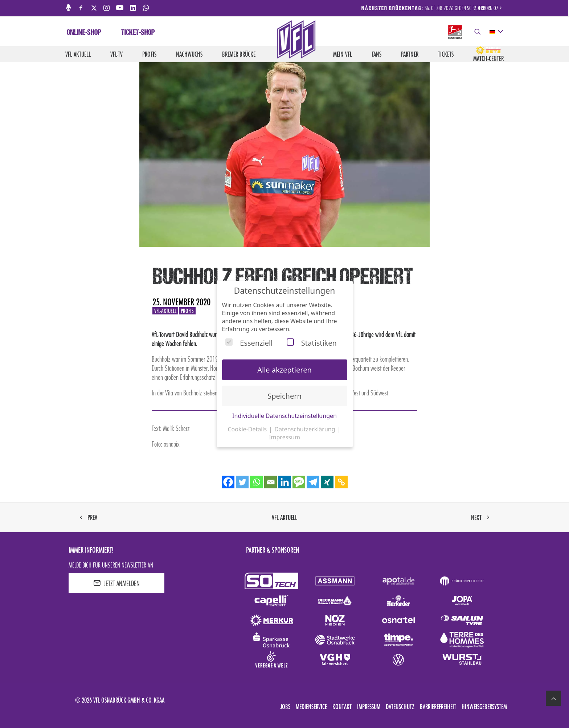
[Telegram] (313, 482)
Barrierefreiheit (438, 707)
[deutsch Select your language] (496, 32)
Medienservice (311, 707)
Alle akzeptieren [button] (284, 370)
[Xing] (327, 482)
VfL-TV (116, 54)
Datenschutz (400, 707)
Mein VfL (343, 54)
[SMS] (299, 482)
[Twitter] (242, 482)
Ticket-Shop (138, 33)
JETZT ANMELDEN (116, 583)
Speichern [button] (284, 396)
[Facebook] (228, 482)
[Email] (271, 482)
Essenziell (249, 343)
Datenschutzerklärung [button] (305, 429)
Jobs (285, 707)
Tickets (446, 54)
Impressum (369, 707)
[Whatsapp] (256, 482)
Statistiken (312, 343)
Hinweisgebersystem (484, 707)
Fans (376, 54)
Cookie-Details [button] (248, 429)
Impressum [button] (284, 437)
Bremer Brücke (239, 54)
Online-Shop (84, 33)
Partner (410, 54)
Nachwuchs (189, 54)
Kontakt (342, 707)
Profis (149, 54)
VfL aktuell (78, 54)
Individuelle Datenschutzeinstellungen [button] (284, 416)
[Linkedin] (285, 482)
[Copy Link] (341, 482)
